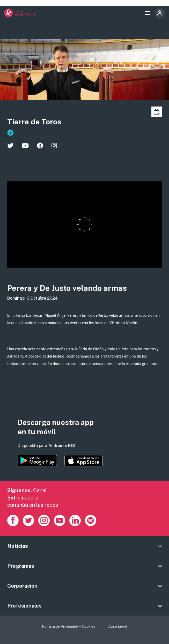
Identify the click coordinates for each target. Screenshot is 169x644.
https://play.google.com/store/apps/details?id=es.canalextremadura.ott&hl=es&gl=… (37, 461)
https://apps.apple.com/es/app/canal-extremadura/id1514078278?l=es (84, 461)
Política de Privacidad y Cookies (69, 626)
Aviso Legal (118, 626)
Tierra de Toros (34, 122)
